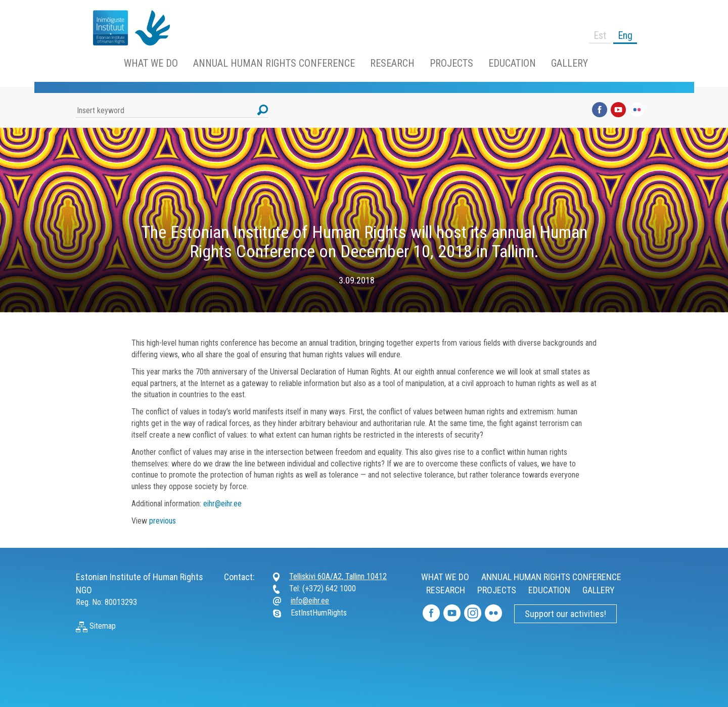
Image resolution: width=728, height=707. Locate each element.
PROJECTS (451, 63)
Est (600, 35)
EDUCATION (512, 63)
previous (163, 521)
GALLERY (570, 63)
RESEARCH (392, 63)
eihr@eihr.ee (222, 504)
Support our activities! (565, 614)
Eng (625, 35)
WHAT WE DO (151, 63)
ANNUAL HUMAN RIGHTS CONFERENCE (274, 63)
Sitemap (96, 626)
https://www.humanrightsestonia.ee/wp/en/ (106, 28)
